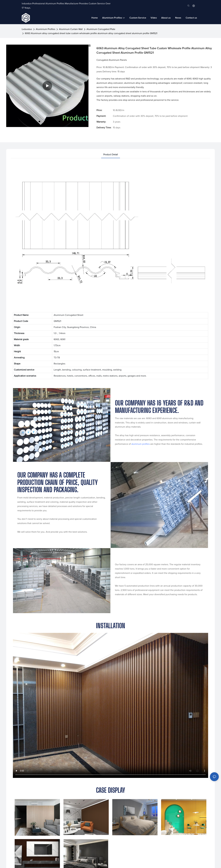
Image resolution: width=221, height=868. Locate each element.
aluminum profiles (141, 444)
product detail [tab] (111, 155)
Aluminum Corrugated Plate (101, 29)
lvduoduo (27, 29)
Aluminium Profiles (45, 29)
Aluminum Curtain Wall (71, 29)
